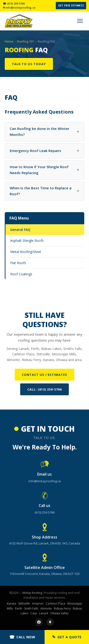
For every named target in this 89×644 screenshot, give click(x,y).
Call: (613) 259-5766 (44, 389)
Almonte (46, 608)
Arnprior (38, 603)
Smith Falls (31, 608)
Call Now (22, 637)
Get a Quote (67, 637)
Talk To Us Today (29, 64)
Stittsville (24, 603)
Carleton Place (56, 603)
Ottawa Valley (59, 613)
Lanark (44, 613)
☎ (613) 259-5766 (14, 4)
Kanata (12, 603)
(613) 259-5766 (45, 512)
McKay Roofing (32, 593)
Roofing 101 (26, 41)
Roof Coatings (21, 274)
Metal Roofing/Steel (26, 252)
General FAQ (20, 230)
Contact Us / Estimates (44, 375)
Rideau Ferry (62, 608)
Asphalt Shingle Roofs (27, 241)
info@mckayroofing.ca (45, 481)
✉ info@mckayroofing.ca (19, 8)
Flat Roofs (18, 263)
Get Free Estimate (71, 5)
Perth (19, 608)
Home (9, 41)
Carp (34, 613)
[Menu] (80, 21)
